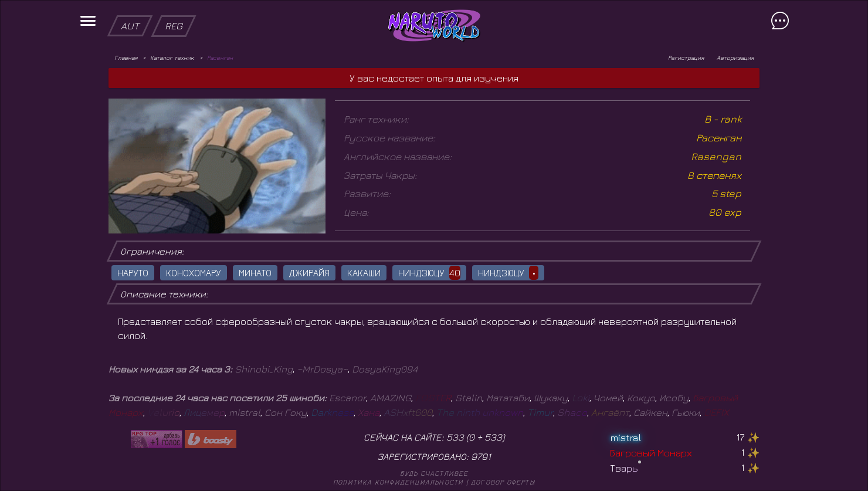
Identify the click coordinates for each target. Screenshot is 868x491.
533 (493, 437)
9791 (481, 456)
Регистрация (686, 57)
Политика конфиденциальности (398, 482)
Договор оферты (503, 482)
